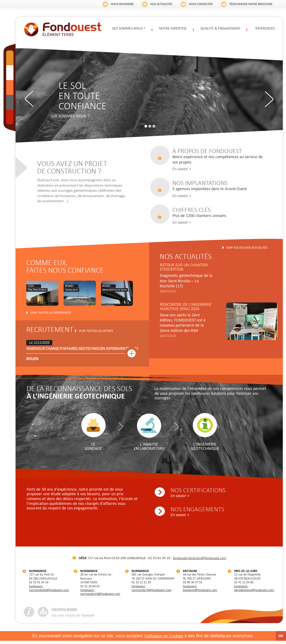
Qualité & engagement (220, 29)
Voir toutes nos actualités (247, 250)
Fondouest (63, 28)
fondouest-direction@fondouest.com (200, 560)
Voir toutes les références (50, 315)
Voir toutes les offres (96, 333)
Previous (31, 99)
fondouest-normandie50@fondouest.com (49, 591)
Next (267, 99)
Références (265, 29)
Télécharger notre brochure (248, 3)
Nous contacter (194, 3)
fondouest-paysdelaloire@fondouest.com (254, 591)
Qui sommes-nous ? (128, 29)
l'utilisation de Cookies (164, 638)
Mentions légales (64, 612)
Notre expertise (173, 29)
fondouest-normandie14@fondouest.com (100, 594)
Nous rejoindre (107, 3)
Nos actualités (150, 3)
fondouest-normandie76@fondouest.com (152, 591)
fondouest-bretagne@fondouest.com (200, 591)
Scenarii (88, 618)
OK (281, 639)
